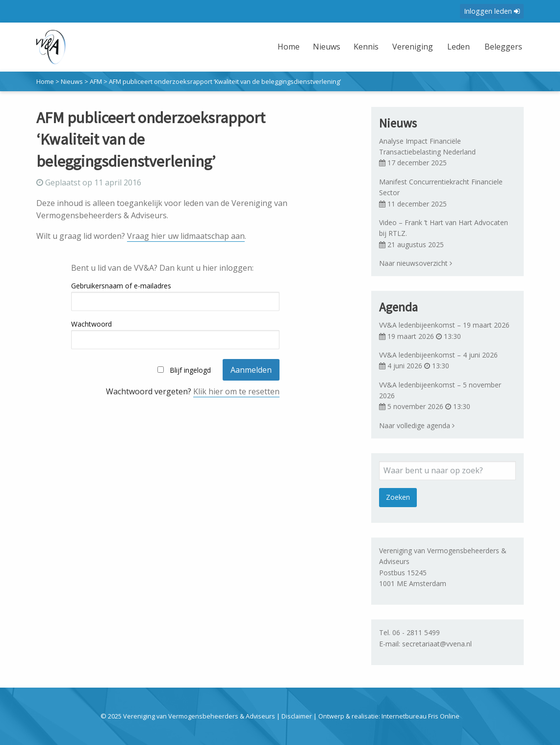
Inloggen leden (492, 11)
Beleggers (500, 47)
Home (280, 47)
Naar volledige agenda (417, 425)
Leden (453, 47)
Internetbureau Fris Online (420, 716)
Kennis (358, 47)
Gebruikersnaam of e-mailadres (121, 286)
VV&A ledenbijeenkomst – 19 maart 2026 (444, 325)
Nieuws (318, 47)
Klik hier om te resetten (236, 391)
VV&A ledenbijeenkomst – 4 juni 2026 (438, 355)
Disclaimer (297, 716)
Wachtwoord (91, 324)
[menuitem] (281, 53)
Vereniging (404, 47)
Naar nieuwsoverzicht (416, 263)
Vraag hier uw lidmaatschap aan (186, 236)
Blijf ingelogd (190, 370)
